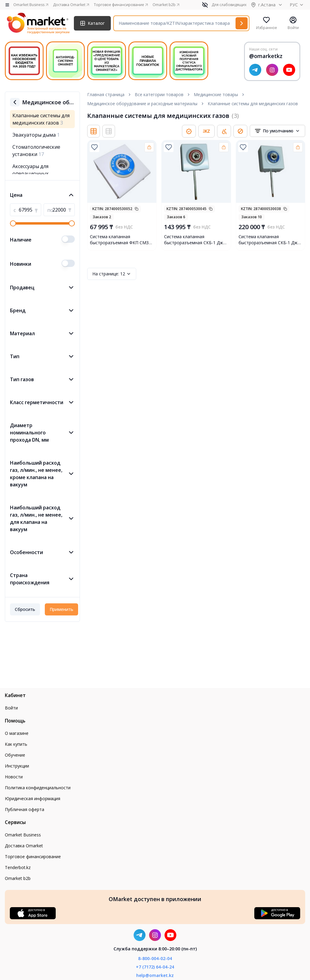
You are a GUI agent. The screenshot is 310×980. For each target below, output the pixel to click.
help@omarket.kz (155, 975)
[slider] (13, 223)
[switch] (68, 239)
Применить (61, 609)
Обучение (15, 755)
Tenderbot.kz (18, 867)
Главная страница (106, 94)
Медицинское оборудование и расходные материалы (142, 104)
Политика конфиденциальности (38, 788)
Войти (11, 708)
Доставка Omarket (24, 846)
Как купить (16, 744)
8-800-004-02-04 (155, 958)
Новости (14, 777)
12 (112, 274)
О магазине (17, 733)
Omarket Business (23, 835)
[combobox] (277, 131)
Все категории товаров (159, 94)
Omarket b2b (18, 878)
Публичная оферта (25, 809)
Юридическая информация (33, 798)
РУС (297, 5)
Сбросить (25, 609)
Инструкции (17, 766)
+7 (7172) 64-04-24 (155, 967)
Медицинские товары (216, 94)
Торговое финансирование (33, 857)
